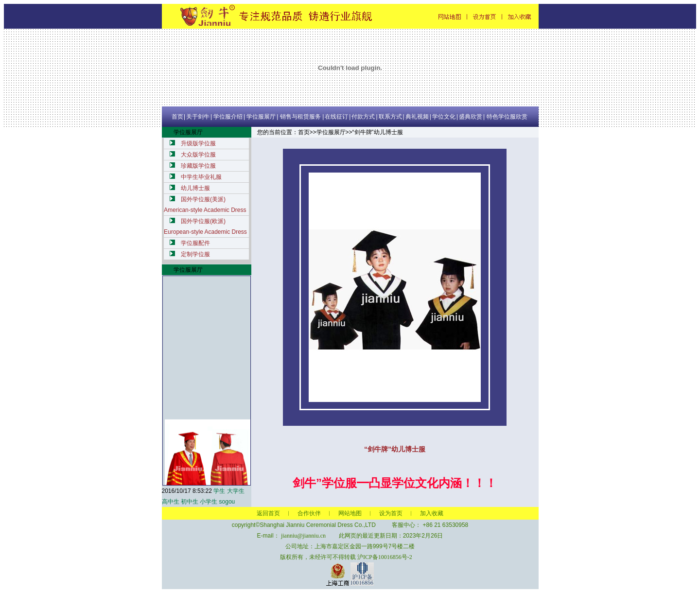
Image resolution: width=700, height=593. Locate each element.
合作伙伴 (309, 513)
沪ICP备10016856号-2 (385, 557)
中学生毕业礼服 (201, 177)
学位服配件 (195, 243)
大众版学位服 (198, 155)
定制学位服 (195, 254)
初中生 (190, 502)
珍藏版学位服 (198, 166)
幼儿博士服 (195, 188)
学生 (219, 491)
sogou (227, 502)
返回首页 (268, 513)
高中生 (171, 502)
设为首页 (391, 513)
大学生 (236, 491)
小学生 (209, 502)
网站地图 (350, 513)
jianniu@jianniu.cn (303, 536)
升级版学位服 (198, 143)
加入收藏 (432, 513)
